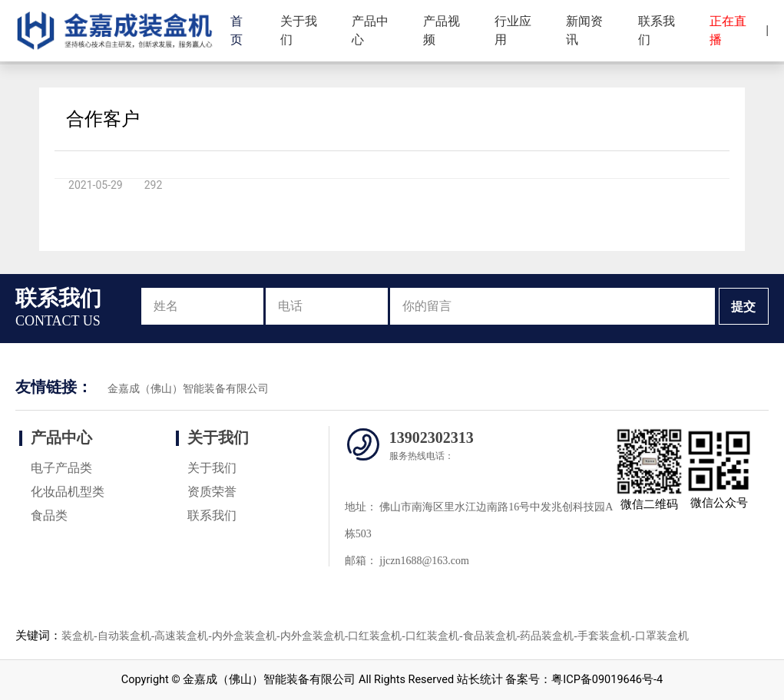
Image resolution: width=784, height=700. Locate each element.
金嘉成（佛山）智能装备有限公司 (188, 389)
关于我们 (299, 30)
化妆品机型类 (68, 492)
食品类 (49, 515)
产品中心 (370, 30)
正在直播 (728, 30)
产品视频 (442, 30)
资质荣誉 (212, 492)
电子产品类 (61, 468)
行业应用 (513, 30)
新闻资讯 (584, 30)
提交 (743, 307)
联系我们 (657, 30)
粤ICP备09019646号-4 (607, 680)
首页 (237, 30)
